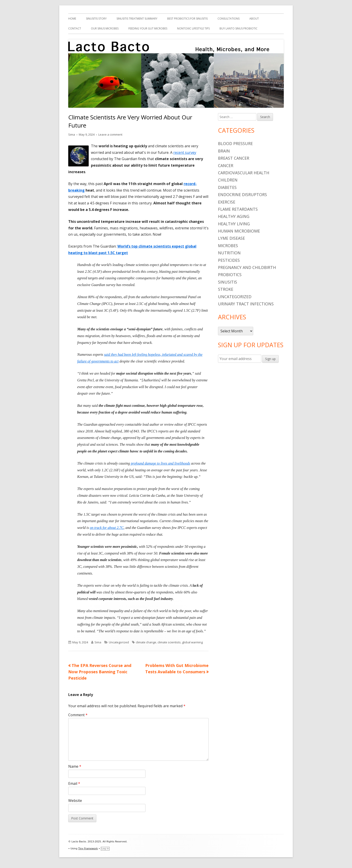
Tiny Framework (88, 849)
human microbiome (239, 231)
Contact (75, 28)
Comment (78, 715)
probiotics (230, 275)
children (228, 180)
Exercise (227, 202)
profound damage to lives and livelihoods (161, 463)
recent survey (185, 152)
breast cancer (234, 158)
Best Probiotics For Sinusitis (187, 19)
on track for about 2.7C (107, 528)
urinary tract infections (246, 304)
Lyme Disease (231, 238)
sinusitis (228, 282)
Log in (105, 849)
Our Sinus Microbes (105, 28)
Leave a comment (110, 134)
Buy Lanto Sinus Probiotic (239, 28)
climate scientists (169, 642)
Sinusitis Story (96, 19)
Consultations (229, 19)
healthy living (234, 224)
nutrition (229, 253)
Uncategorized (119, 642)
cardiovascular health (244, 173)
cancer (226, 166)
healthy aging (234, 216)
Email (74, 783)
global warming (192, 642)
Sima (72, 134)
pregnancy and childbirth (247, 267)
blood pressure (235, 143)
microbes (228, 246)
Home (72, 19)
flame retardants (238, 209)
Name (75, 766)
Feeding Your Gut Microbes (148, 28)
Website (75, 801)
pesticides (229, 260)
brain (224, 151)
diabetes (227, 187)
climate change (146, 642)
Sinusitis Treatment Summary (137, 19)
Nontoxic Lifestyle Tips (193, 28)
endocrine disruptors (242, 195)
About (254, 19)
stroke (226, 289)
